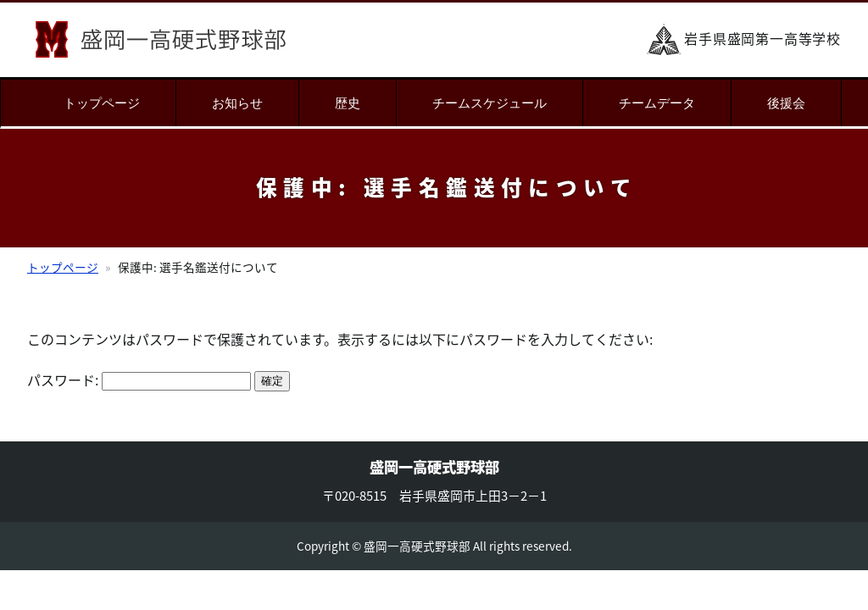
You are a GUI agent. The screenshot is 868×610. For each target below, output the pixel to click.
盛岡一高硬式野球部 (161, 39)
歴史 (348, 103)
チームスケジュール (490, 103)
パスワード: (139, 380)
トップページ (102, 103)
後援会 (786, 103)
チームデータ (657, 103)
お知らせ (237, 103)
